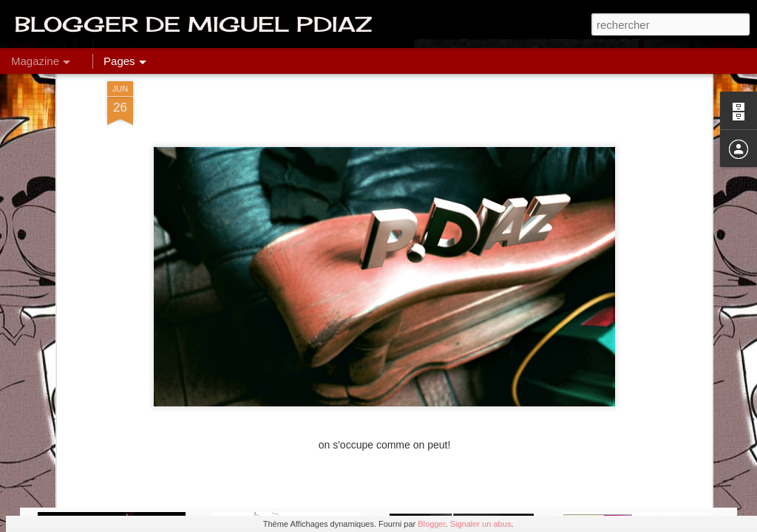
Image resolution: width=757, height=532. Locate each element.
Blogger (431, 524)
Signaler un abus (481, 524)
